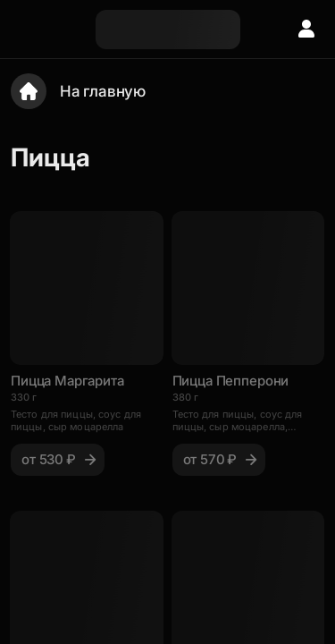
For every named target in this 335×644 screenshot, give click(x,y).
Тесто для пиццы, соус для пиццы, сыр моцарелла (76, 420)
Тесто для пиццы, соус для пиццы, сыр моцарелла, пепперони (238, 420)
